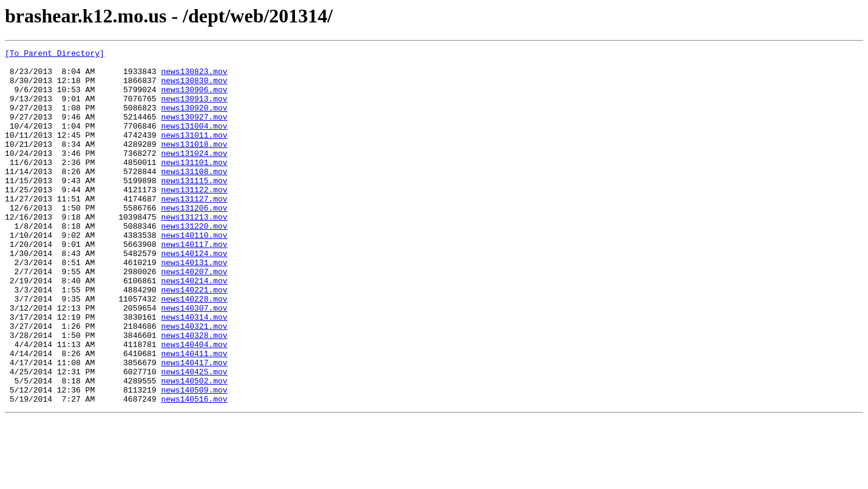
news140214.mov (194, 328)
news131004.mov (194, 142)
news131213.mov (194, 251)
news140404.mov (194, 404)
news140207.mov (194, 317)
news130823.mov (194, 76)
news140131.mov (194, 306)
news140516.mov (194, 470)
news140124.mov (194, 295)
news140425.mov (194, 437)
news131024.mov (194, 175)
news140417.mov (194, 426)
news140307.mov (194, 360)
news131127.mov (194, 229)
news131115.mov (194, 207)
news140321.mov (194, 382)
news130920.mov (194, 120)
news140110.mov (194, 273)
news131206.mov (194, 240)
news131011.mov (194, 153)
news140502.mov (194, 448)
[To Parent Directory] (55, 55)
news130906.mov (194, 98)
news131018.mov (194, 164)
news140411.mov (194, 415)
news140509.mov (194, 459)
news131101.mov (194, 186)
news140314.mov (194, 371)
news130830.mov (194, 87)
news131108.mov (194, 197)
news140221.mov (194, 339)
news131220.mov (194, 262)
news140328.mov (194, 393)
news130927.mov (194, 131)
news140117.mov (194, 284)
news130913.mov (194, 109)
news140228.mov (194, 349)
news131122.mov (194, 218)
